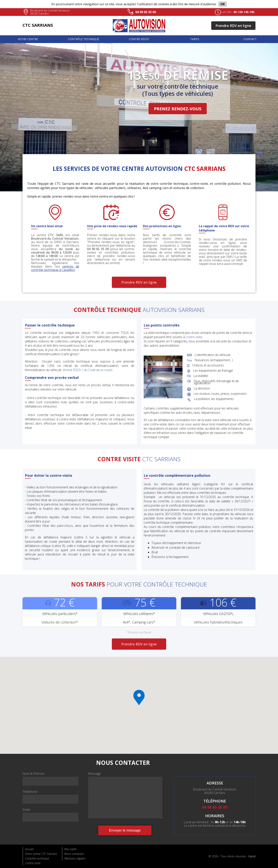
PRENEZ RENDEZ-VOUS (178, 109)
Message (95, 774)
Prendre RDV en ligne (233, 26)
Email (26, 810)
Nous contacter (74, 854)
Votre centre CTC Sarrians (41, 854)
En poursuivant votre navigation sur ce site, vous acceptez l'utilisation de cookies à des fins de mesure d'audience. (139, 4)
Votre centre (28, 39)
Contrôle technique (83, 39)
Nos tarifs (70, 849)
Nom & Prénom (33, 774)
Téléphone (30, 792)
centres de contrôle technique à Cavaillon (55, 268)
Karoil (252, 856)
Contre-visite (139, 39)
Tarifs (195, 39)
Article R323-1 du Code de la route (88, 370)
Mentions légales (75, 858)
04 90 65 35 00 (146, 12)
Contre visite (33, 863)
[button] (139, 698)
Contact (250, 39)
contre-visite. (194, 337)
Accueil (29, 849)
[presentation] (52, 833)
